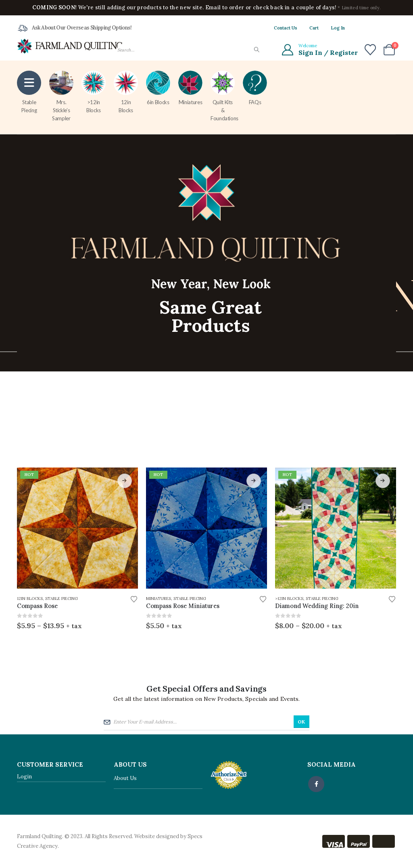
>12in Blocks (94, 92)
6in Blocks (158, 88)
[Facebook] (363, 28)
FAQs (255, 88)
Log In (338, 28)
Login (24, 777)
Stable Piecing (29, 92)
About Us (125, 779)
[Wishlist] (370, 50)
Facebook (316, 784)
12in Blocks (126, 92)
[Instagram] (390, 28)
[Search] (256, 50)
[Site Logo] (70, 46)
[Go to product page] (77, 528)
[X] (376, 28)
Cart (314, 28)
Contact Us (286, 28)
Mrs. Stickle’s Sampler (61, 96)
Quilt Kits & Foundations (224, 96)
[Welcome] (319, 50)
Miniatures (190, 88)
